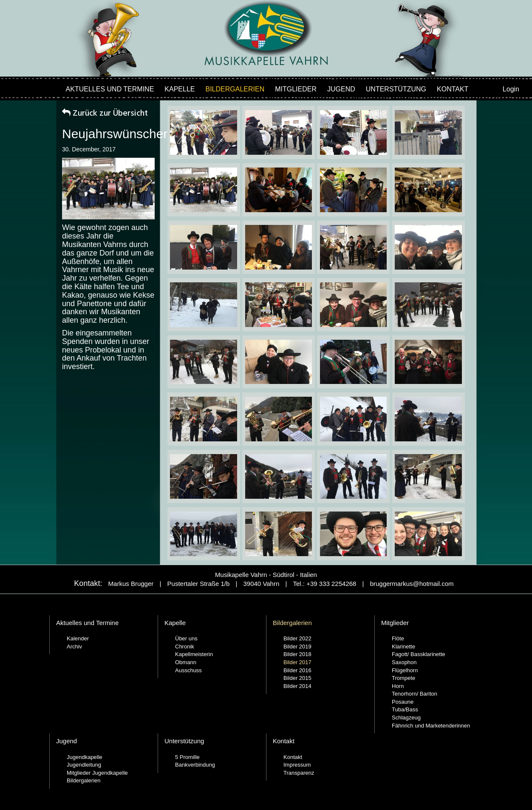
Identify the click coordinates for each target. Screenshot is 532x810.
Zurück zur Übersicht (105, 114)
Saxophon (404, 662)
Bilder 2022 (297, 638)
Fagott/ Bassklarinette (419, 654)
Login (511, 89)
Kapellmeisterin (194, 654)
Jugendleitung (84, 765)
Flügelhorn (405, 670)
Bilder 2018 (297, 654)
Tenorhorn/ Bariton (415, 694)
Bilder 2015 (297, 678)
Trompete (403, 678)
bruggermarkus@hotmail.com (412, 584)
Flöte (398, 638)
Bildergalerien (235, 89)
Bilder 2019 (297, 647)
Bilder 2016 (297, 670)
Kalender (78, 638)
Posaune (403, 702)
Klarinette (403, 647)
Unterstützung (396, 89)
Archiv (74, 647)
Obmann (186, 662)
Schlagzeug (406, 718)
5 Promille (187, 757)
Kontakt (453, 89)
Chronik (185, 647)
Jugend (341, 89)
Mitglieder (296, 89)
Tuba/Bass (405, 709)
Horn (398, 686)
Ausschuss (188, 670)
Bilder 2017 (297, 662)
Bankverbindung (195, 765)
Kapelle (180, 89)
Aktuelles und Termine (110, 89)
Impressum (297, 765)
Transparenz (299, 773)
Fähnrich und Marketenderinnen (431, 726)
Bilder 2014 (297, 686)
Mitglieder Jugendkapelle (97, 773)
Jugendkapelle (85, 757)
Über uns (186, 638)
